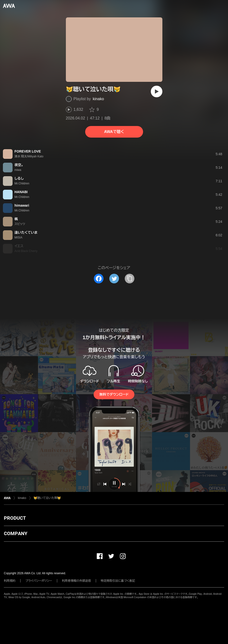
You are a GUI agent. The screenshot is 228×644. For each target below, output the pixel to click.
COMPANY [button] (16, 533)
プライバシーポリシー (39, 581)
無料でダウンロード (114, 394)
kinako (98, 99)
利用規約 (10, 581)
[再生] (157, 91)
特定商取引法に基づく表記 (118, 581)
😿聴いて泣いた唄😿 (47, 498)
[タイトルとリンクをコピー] (130, 279)
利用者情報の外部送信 (76, 581)
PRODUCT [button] (15, 518)
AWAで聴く (114, 132)
